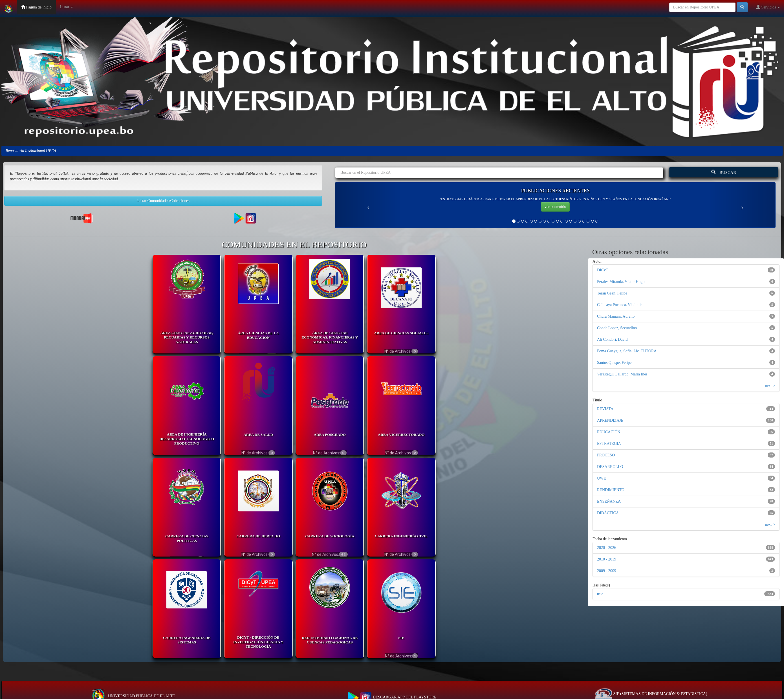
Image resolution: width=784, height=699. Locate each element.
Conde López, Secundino (617, 328)
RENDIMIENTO (611, 490)
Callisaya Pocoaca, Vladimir (620, 305)
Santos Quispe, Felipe (614, 363)
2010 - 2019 (607, 559)
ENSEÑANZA (609, 501)
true (600, 594)
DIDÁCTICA (608, 513)
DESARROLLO (610, 467)
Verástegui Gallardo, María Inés (622, 374)
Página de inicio (36, 7)
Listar (67, 7)
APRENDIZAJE (610, 420)
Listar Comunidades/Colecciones (163, 201)
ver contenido (555, 207)
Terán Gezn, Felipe (612, 293)
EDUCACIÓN (609, 432)
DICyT (603, 270)
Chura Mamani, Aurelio (616, 316)
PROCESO (606, 455)
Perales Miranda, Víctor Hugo (621, 282)
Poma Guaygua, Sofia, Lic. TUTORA (627, 351)
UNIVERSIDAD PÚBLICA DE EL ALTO (133, 696)
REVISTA (605, 409)
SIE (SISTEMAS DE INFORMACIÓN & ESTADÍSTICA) (651, 694)
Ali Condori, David (612, 339)
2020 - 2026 (607, 548)
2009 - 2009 (607, 571)
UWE (602, 478)
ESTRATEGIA (609, 444)
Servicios (768, 7)
